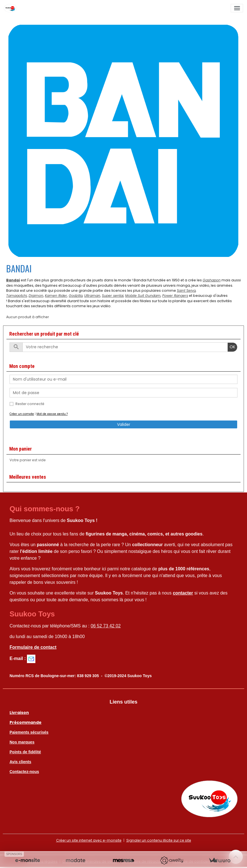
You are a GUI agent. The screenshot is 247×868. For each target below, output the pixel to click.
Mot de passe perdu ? (52, 414)
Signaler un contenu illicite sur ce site (159, 840)
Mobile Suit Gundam (143, 296)
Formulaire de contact (33, 647)
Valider (124, 424)
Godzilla (76, 296)
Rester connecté (30, 404)
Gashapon (212, 280)
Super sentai (113, 296)
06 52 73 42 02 (106, 626)
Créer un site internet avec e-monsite (89, 840)
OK (232, 347)
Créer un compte (22, 414)
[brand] (11, 8)
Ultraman (92, 296)
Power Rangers (175, 296)
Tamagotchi (17, 296)
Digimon (36, 296)
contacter (183, 593)
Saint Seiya (186, 291)
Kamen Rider (56, 296)
